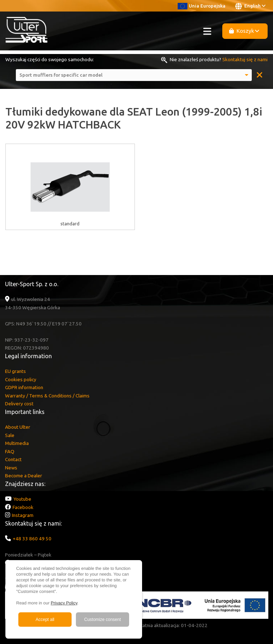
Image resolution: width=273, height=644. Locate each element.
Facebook (23, 507)
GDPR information (24, 387)
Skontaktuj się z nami (245, 59)
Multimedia (17, 443)
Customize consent (103, 620)
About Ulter (18, 427)
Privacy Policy (64, 603)
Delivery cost (19, 404)
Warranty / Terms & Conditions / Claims (47, 396)
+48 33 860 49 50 (32, 539)
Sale (10, 435)
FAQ (10, 451)
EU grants (15, 371)
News (11, 468)
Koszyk (244, 31)
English (250, 6)
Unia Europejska (202, 6)
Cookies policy (21, 379)
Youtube (22, 499)
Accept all (45, 620)
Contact (13, 459)
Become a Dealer (24, 476)
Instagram (23, 515)
